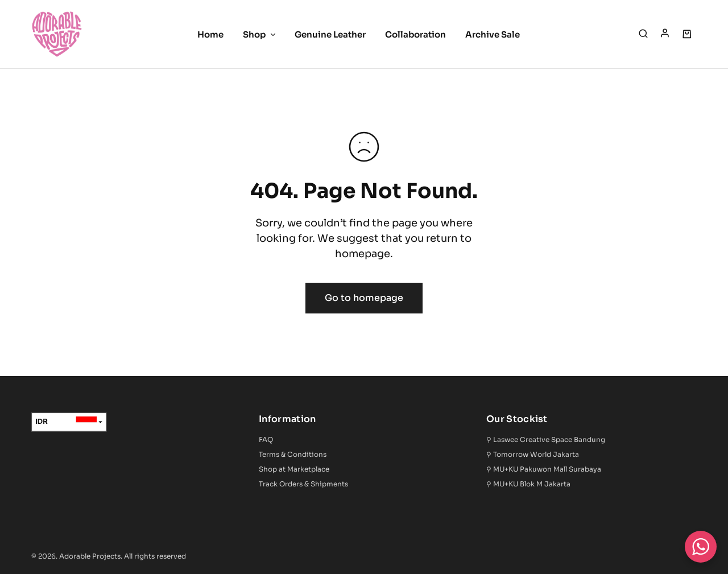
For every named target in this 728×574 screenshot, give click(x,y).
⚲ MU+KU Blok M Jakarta (528, 484)
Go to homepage (364, 298)
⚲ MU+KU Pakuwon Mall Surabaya (544, 469)
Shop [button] (260, 34)
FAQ (266, 439)
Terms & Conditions (293, 454)
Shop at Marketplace (294, 469)
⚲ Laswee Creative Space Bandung (546, 439)
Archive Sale (493, 34)
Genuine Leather (330, 34)
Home (210, 34)
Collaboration (415, 34)
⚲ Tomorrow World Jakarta (533, 454)
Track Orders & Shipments (303, 484)
